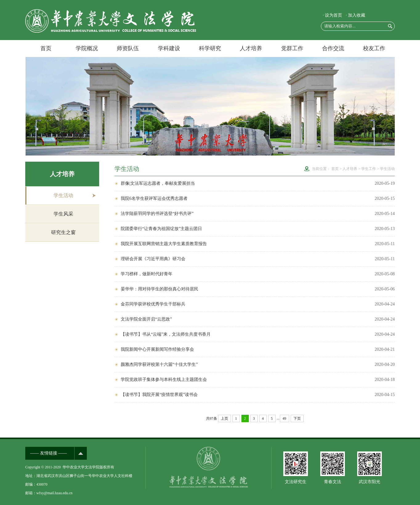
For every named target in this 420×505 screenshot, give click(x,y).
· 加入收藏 (355, 15)
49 (285, 418)
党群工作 (292, 48)
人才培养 (251, 48)
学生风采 (63, 214)
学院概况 (87, 48)
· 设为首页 (332, 15)
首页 (46, 48)
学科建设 (169, 48)
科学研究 (210, 48)
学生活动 (63, 195)
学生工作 (369, 169)
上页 (224, 418)
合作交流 (333, 48)
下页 (297, 418)
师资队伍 (128, 48)
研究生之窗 (63, 232)
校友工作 (374, 48)
